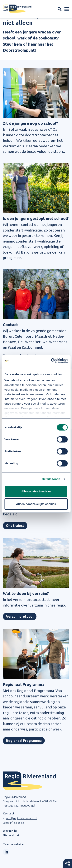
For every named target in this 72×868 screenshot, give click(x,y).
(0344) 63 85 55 (15, 823)
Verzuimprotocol (20, 616)
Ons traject (15, 525)
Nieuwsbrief (11, 835)
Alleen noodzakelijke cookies (36, 504)
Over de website (13, 844)
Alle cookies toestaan (36, 491)
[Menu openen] (67, 9)
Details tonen (51, 479)
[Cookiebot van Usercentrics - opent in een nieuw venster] (51, 361)
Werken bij (10, 831)
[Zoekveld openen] (60, 9)
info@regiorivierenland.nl (22, 818)
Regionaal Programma (24, 741)
